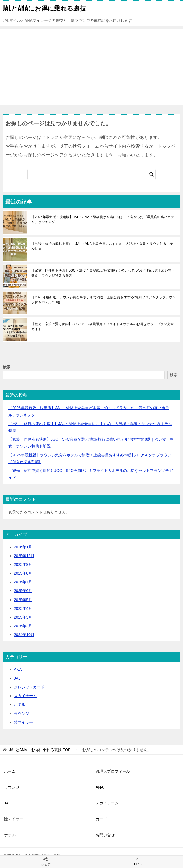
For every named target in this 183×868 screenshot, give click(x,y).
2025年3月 (23, 617)
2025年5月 (23, 600)
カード (101, 819)
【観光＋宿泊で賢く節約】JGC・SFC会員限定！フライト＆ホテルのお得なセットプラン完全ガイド (103, 326)
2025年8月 (23, 573)
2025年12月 (24, 556)
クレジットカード (29, 687)
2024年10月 (24, 635)
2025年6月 (23, 591)
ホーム (10, 771)
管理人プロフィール (113, 771)
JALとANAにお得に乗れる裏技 (44, 8)
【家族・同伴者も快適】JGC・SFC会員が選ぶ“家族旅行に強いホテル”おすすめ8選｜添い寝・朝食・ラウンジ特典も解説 (103, 273)
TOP (40, 750)
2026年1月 (23, 547)
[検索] (91, 174)
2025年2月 (23, 626)
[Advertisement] (91, 67)
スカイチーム (25, 696)
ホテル (20, 704)
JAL (17, 678)
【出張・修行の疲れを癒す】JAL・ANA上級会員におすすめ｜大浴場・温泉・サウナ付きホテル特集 (102, 246)
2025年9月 (23, 564)
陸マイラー (23, 722)
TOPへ (137, 862)
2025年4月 (23, 608)
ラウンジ (22, 714)
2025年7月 (23, 582)
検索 (7, 367)
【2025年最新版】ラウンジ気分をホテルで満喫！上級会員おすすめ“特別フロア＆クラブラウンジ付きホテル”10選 (104, 300)
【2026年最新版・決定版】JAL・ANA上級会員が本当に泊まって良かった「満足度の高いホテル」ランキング (103, 219)
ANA (18, 670)
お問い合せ (105, 835)
